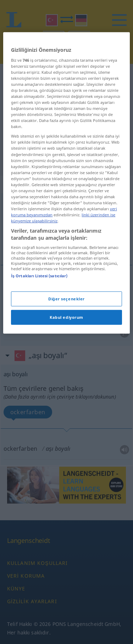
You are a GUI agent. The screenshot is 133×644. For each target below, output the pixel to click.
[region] (66, 217)
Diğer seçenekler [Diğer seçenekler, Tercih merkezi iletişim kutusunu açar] (66, 332)
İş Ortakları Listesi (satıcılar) (39, 310)
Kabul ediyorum (66, 351)
